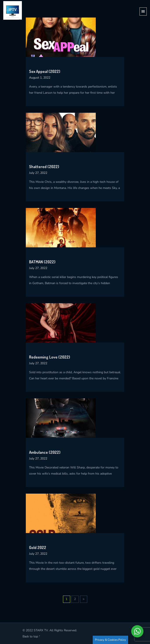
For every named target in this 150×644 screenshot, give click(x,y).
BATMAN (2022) (42, 262)
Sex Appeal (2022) (45, 71)
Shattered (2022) (44, 167)
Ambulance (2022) (45, 452)
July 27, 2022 (38, 173)
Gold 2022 (38, 547)
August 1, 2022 (40, 78)
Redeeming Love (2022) (50, 357)
